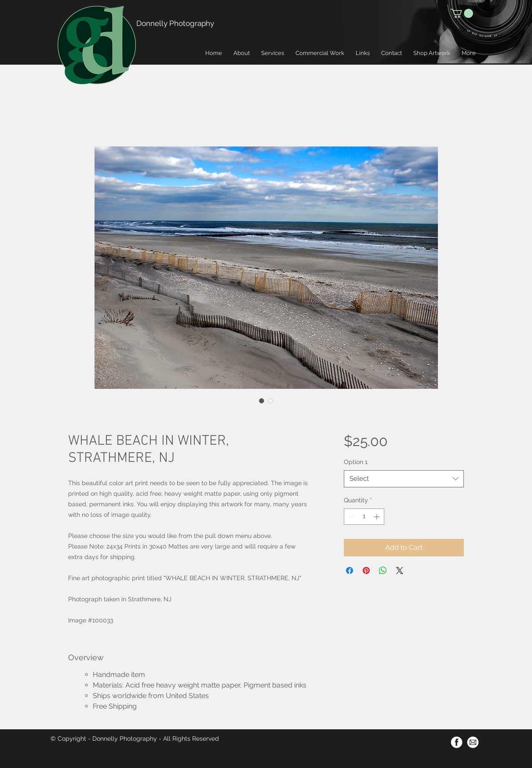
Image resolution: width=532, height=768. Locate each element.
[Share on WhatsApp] (383, 571)
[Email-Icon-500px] (473, 742)
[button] (462, 13)
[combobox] (404, 479)
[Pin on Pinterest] (366, 571)
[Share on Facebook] (350, 571)
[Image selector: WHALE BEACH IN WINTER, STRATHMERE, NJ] (262, 401)
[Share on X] (400, 571)
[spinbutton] (364, 517)
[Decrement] (351, 517)
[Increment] (377, 517)
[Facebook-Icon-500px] (457, 742)
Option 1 (356, 462)
